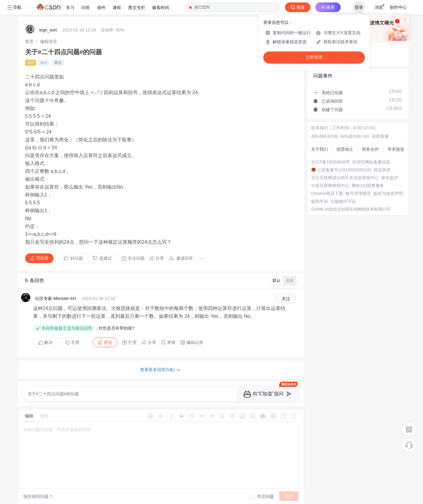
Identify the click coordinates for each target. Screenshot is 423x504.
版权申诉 (320, 201)
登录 (359, 7)
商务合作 (370, 149)
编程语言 (49, 41)
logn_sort (48, 30)
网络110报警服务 (368, 186)
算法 (58, 63)
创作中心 (398, 7)
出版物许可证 (343, 201)
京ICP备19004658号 (330, 162)
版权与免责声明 (388, 193)
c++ (44, 63)
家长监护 (390, 178)
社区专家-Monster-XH (56, 298)
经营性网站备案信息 (371, 162)
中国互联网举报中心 (330, 186)
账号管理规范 (358, 193)
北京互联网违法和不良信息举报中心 (345, 178)
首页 (29, 41)
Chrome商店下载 (327, 193)
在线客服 (380, 136)
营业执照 (382, 170)
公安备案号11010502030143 (344, 170)
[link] (29, 41)
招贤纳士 (345, 149)
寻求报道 (396, 149)
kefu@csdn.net (355, 136)
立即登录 (314, 57)
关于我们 (320, 149)
